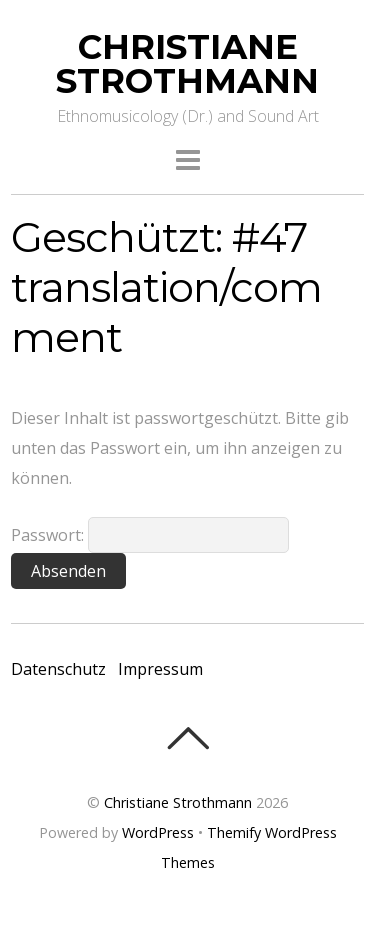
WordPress (158, 832)
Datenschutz (58, 669)
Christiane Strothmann (178, 802)
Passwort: (150, 535)
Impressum (160, 669)
